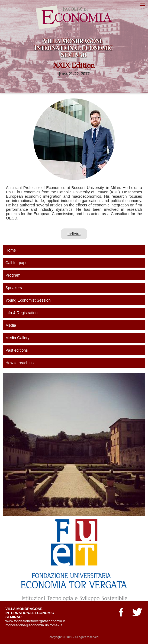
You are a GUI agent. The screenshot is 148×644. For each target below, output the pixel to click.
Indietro (74, 234)
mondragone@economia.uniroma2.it (34, 625)
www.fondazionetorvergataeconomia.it (35, 621)
